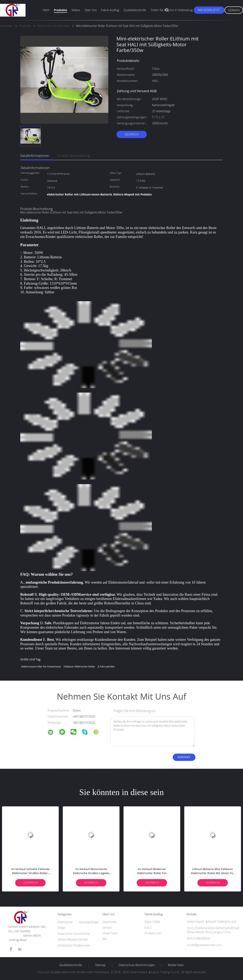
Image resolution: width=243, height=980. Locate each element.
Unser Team (110, 933)
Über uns (91, 10)
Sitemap (100, 965)
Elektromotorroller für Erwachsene (41, 667)
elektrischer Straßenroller (74, 945)
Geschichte (110, 922)
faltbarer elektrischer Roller (79, 667)
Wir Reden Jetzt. (209, 10)
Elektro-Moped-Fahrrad (73, 939)
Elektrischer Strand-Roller (74, 934)
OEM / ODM (152, 922)
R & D (148, 928)
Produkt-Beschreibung (74, 156)
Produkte (60, 10)
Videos (76, 10)
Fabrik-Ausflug (110, 10)
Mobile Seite (176, 965)
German (234, 10)
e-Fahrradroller (106, 667)
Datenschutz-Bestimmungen (137, 965)
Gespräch (132, 134)
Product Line (153, 933)
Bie (104, 939)
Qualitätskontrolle (135, 10)
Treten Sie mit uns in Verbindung (172, 10)
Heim (46, 10)
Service (107, 928)
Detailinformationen (35, 156)
